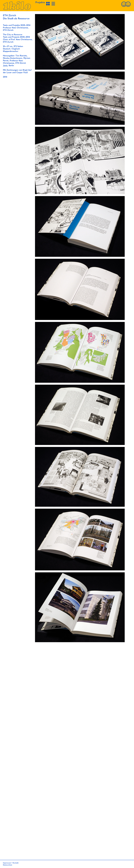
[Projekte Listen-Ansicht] (53, 6)
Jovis (5, 66)
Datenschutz (8, 865)
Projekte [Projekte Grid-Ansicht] (40, 3)
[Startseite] (17, 10)
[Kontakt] (126, 7)
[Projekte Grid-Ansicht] (48, 6)
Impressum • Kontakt (11, 863)
